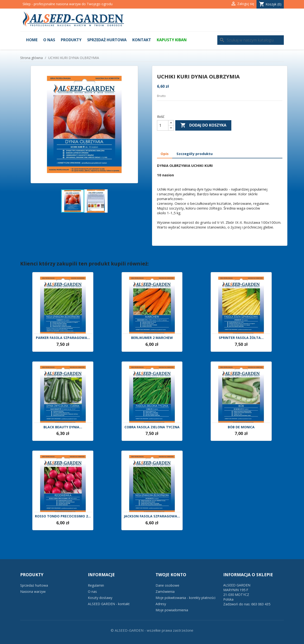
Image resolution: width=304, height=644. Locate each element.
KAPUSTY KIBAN (172, 40)
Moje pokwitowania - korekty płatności (185, 598)
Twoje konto (171, 575)
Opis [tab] (165, 154)
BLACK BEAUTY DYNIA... (63, 427)
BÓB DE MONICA (241, 427)
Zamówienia (165, 591)
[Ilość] (163, 125)
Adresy (161, 604)
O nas (49, 40)
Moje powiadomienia (172, 610)
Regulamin (96, 585)
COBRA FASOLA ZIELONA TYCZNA (152, 427)
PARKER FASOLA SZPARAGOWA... (63, 338)
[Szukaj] (251, 40)
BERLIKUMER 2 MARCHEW (152, 338)
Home (32, 40)
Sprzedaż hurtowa (107, 40)
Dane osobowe (167, 585)
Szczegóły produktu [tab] (195, 154)
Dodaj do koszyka (203, 125)
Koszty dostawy (100, 598)
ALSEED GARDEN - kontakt (109, 604)
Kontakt (142, 40)
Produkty (71, 40)
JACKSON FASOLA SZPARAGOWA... (152, 516)
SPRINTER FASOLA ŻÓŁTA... (241, 338)
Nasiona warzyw (33, 591)
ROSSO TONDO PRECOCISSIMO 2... (63, 516)
